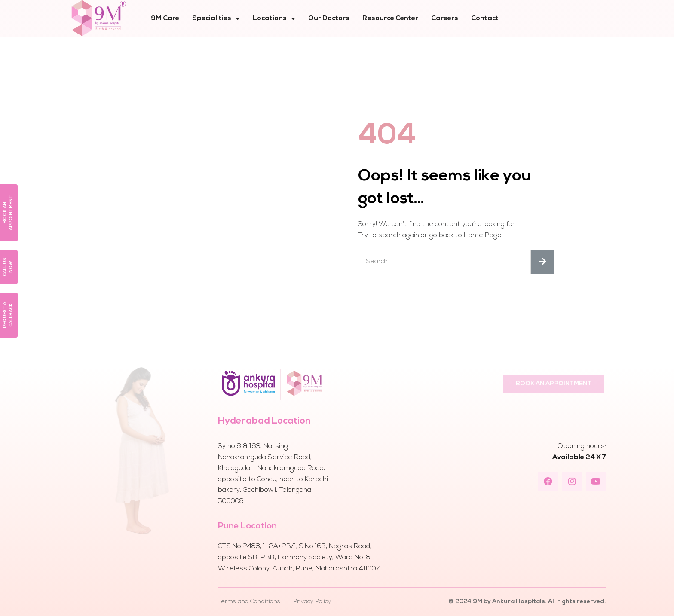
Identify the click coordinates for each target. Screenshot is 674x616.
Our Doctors (329, 18)
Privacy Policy (312, 602)
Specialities (216, 18)
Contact (485, 18)
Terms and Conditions (249, 602)
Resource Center (390, 18)
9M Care (165, 18)
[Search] (542, 262)
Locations (274, 18)
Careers (445, 18)
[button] (554, 384)
